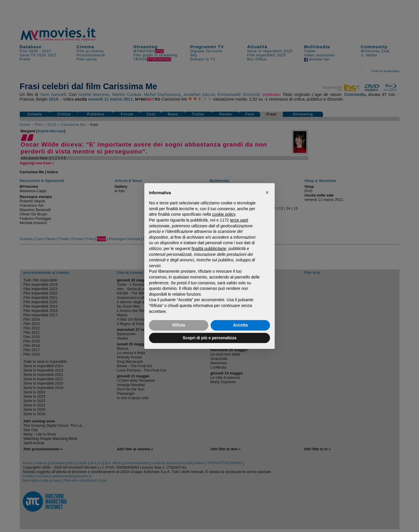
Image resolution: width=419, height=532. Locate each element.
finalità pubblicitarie (209, 249)
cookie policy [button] (224, 214)
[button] (267, 192)
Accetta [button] (240, 325)
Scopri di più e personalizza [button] (210, 338)
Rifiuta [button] (179, 325)
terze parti (239, 220)
